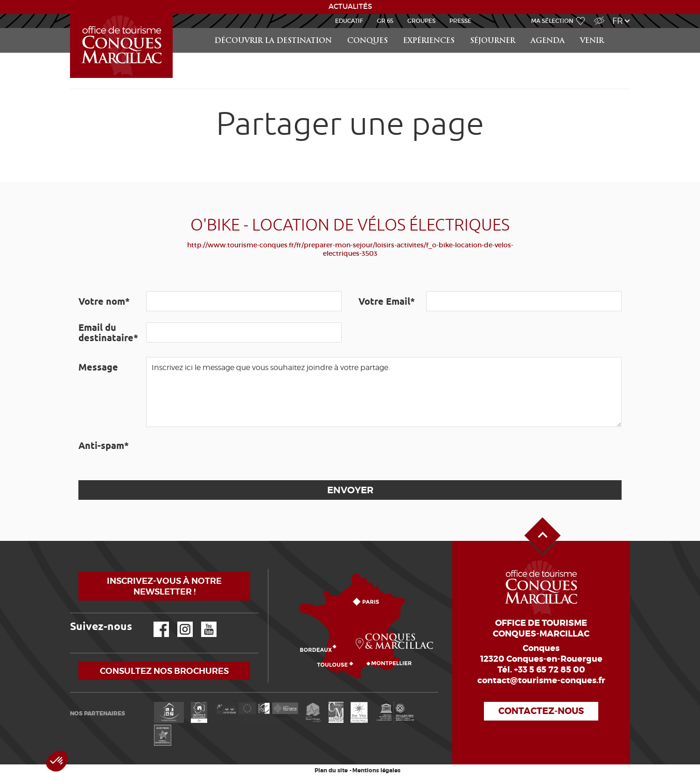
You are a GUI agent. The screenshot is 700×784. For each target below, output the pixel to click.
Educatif (349, 21)
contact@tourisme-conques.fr (541, 680)
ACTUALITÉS (350, 7)
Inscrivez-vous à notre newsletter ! (164, 586)
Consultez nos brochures (164, 671)
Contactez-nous (541, 711)
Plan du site (331, 770)
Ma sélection (552, 21)
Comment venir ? (270, 569)
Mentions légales (376, 770)
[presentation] (217, 454)
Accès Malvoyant (597, 16)
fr (618, 21)
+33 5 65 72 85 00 (549, 670)
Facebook (155, 622)
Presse (460, 21)
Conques (367, 41)
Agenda (548, 41)
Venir (592, 41)
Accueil (71, 14)
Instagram (178, 622)
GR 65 (385, 21)
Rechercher (622, 28)
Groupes (421, 21)
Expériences (429, 41)
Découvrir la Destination (273, 41)
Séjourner (493, 41)
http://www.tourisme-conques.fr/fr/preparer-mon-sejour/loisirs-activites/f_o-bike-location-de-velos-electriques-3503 (350, 249)
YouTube (203, 622)
